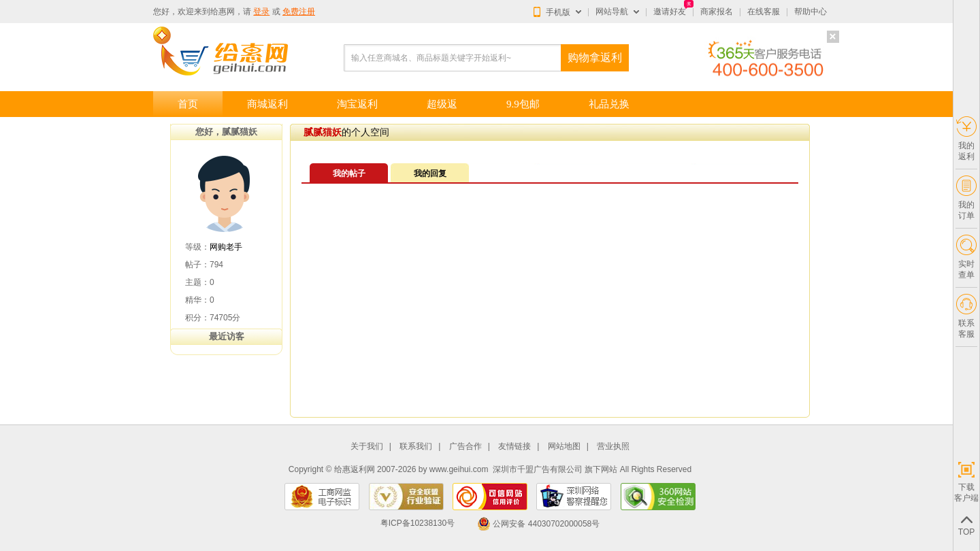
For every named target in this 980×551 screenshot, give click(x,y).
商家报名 (717, 12)
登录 (261, 12)
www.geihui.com (459, 469)
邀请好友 (670, 12)
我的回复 (430, 173)
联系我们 (416, 447)
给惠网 (223, 12)
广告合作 (465, 447)
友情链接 (514, 447)
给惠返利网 (355, 469)
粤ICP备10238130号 (418, 524)
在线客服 (764, 12)
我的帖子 (349, 173)
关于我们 (367, 447)
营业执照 (613, 447)
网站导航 (612, 12)
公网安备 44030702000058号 (538, 524)
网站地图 (564, 447)
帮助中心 (811, 12)
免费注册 (299, 12)
